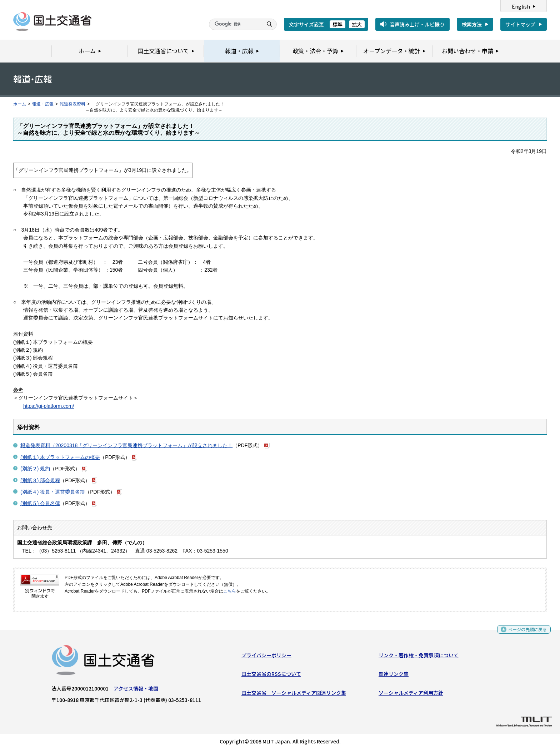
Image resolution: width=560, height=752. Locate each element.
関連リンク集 (394, 676)
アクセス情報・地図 (136, 690)
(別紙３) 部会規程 (40, 480)
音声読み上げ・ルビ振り (417, 24)
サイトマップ (520, 24)
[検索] (235, 24)
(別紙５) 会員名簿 (40, 503)
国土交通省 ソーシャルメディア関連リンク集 (294, 694)
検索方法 (472, 24)
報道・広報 (43, 104)
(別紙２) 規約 (35, 469)
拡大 (357, 24)
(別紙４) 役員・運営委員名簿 (53, 492)
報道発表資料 (72, 104)
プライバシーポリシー (266, 657)
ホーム (20, 104)
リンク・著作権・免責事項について (419, 657)
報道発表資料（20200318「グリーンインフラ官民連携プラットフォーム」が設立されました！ (126, 445)
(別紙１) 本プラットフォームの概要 (60, 457)
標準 (337, 24)
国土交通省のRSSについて (271, 676)
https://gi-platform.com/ (49, 406)
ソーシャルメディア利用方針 (411, 694)
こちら (230, 591)
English (521, 6)
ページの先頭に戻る (525, 631)
